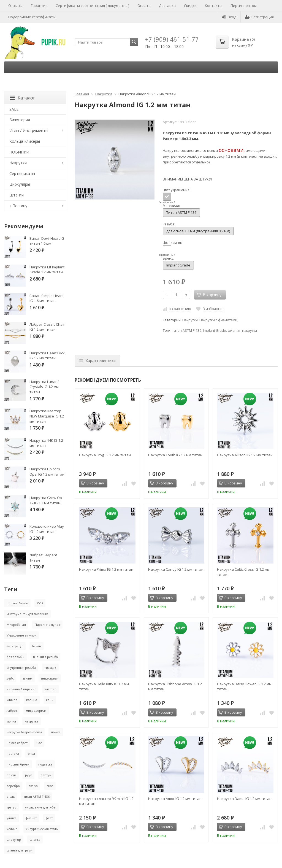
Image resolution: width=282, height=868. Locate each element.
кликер (12, 700)
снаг (50, 786)
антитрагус (15, 646)
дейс (10, 678)
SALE (14, 109)
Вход (229, 17)
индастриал (50, 678)
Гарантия (39, 6)
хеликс (12, 829)
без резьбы (15, 657)
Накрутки (104, 94)
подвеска (45, 764)
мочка (11, 721)
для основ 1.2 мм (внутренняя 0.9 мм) (198, 231)
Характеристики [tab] (97, 361)
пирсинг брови (18, 764)
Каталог (22, 98)
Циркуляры (20, 184)
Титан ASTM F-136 (181, 212)
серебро (13, 786)
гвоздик (50, 668)
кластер (51, 689)
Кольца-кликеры (25, 141)
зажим (27, 678)
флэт (49, 818)
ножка (56, 732)
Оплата (144, 6)
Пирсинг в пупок (47, 625)
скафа (33, 786)
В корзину (92, 483)
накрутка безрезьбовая (24, 732)
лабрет (12, 711)
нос (39, 743)
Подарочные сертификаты (32, 17)
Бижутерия (20, 120)
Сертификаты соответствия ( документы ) (92, 6)
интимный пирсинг (21, 689)
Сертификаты (22, 173)
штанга (35, 839)
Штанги (17, 195)
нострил (13, 754)
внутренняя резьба (21, 668)
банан (36, 646)
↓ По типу (18, 206)
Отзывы (15, 6)
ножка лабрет (17, 743)
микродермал (36, 711)
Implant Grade (178, 265)
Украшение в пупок (21, 635)
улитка (12, 818)
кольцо (32, 700)
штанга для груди (19, 850)
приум (11, 775)
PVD (40, 603)
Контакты (214, 6)
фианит (234, 331)
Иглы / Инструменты (29, 130)
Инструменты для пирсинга (27, 614)
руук (29, 775)
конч (50, 700)
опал (31, 754)
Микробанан (16, 625)
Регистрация (259, 17)
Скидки (190, 6)
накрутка (250, 331)
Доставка (167, 6)
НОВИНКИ (19, 152)
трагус (11, 807)
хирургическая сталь (42, 829)
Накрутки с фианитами (218, 320)
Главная (82, 94)
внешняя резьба (45, 657)
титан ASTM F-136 (187, 331)
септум (46, 775)
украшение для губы (41, 807)
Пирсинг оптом (244, 6)
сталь (11, 796)
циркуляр (14, 839)
